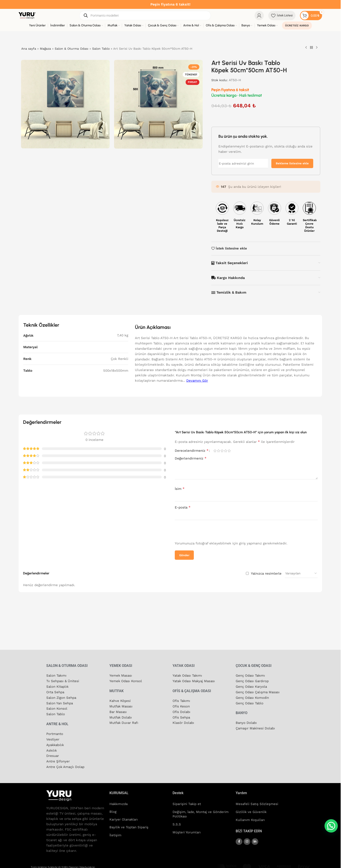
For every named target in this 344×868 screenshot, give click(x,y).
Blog (113, 809)
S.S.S (177, 822)
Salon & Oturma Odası (72, 49)
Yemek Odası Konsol (126, 681)
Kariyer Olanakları (124, 817)
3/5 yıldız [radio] (222, 451)
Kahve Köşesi (120, 700)
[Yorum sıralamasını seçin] (301, 573)
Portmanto (55, 732)
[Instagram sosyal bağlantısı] (247, 839)
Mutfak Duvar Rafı (124, 722)
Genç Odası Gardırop (252, 681)
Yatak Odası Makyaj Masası (194, 681)
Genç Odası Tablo (250, 702)
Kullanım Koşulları (250, 817)
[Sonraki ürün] (317, 48)
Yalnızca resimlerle (266, 573)
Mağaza (45, 49)
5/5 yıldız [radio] (229, 451)
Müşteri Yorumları (187, 830)
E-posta (183, 507)
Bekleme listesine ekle (292, 163)
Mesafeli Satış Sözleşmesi (257, 801)
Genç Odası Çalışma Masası (258, 691)
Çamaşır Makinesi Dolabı (255, 727)
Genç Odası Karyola (251, 686)
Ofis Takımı (181, 700)
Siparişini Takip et (187, 801)
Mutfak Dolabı (121, 716)
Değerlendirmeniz (191, 458)
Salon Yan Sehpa (60, 702)
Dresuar (53, 754)
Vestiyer (53, 738)
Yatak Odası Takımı (188, 676)
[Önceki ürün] (306, 48)
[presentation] (203, 531)
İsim (180, 489)
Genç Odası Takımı (250, 676)
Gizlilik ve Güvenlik (251, 809)
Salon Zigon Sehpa (61, 697)
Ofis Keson (181, 706)
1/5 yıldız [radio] (215, 451)
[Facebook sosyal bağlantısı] (239, 839)
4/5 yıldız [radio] (225, 451)
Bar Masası (118, 711)
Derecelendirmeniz (192, 451)
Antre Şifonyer (58, 759)
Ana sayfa (29, 49)
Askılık (52, 748)
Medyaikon (88, 865)
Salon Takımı (56, 676)
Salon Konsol (57, 707)
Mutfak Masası (121, 706)
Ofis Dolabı (181, 711)
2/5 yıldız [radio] (218, 451)
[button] (331, 826)
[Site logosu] (27, 15)
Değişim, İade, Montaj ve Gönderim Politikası (201, 811)
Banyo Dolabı (246, 722)
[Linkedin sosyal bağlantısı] (255, 839)
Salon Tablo (101, 49)
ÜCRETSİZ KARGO (297, 26)
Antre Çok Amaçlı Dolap (65, 764)
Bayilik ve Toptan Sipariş (129, 825)
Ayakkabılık (55, 743)
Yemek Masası (121, 676)
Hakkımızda (119, 801)
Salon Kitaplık (57, 686)
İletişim (115, 833)
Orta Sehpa (55, 691)
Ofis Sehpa (181, 716)
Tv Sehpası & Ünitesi (63, 681)
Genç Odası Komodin (252, 697)
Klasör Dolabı (183, 722)
